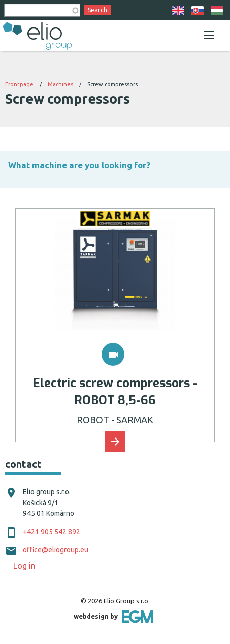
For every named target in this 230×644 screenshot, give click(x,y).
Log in (24, 566)
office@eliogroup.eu (56, 550)
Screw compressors (112, 84)
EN (178, 10)
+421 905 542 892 (52, 532)
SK (198, 10)
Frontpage (19, 84)
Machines (60, 84)
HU (217, 10)
